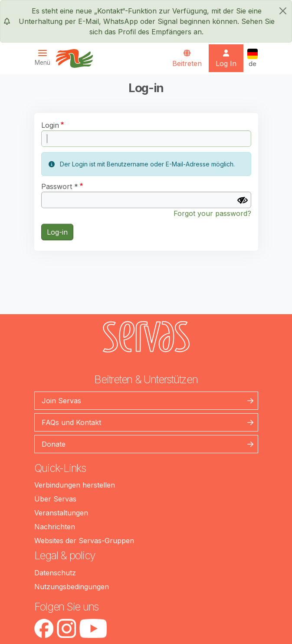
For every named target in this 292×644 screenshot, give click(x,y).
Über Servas (55, 499)
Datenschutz (55, 573)
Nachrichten (55, 527)
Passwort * (60, 186)
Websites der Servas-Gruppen (84, 541)
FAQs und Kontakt (71, 422)
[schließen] (283, 11)
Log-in (57, 232)
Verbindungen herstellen (75, 485)
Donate (54, 444)
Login (50, 125)
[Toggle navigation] (45, 58)
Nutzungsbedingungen (72, 587)
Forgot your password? (212, 213)
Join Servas (61, 401)
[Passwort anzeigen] (243, 200)
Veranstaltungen (61, 513)
